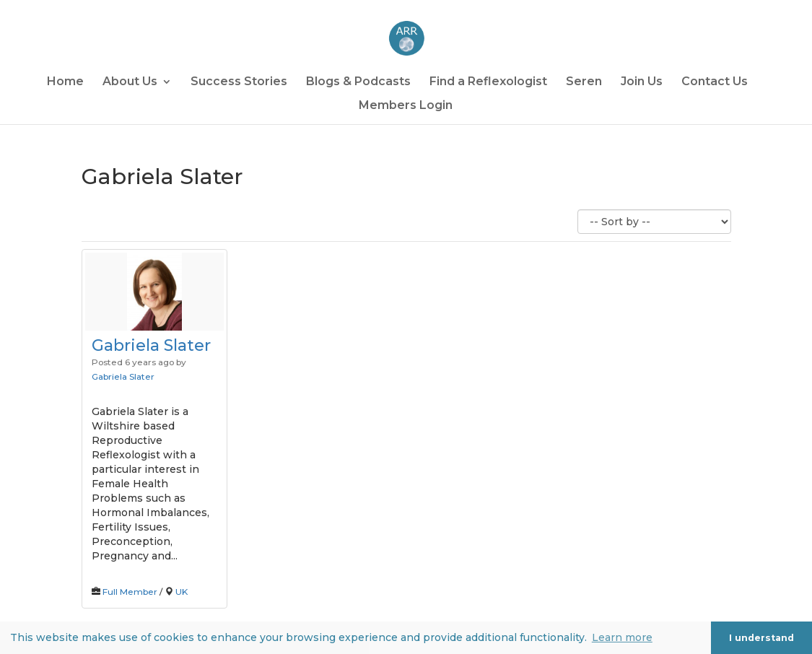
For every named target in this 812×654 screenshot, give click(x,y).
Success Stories (239, 82)
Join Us (642, 82)
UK (182, 592)
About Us (130, 82)
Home (65, 82)
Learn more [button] (622, 637)
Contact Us (715, 82)
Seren (584, 82)
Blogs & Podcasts (358, 82)
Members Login (406, 106)
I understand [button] (761, 638)
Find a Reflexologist (488, 82)
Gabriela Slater (151, 345)
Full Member (130, 592)
